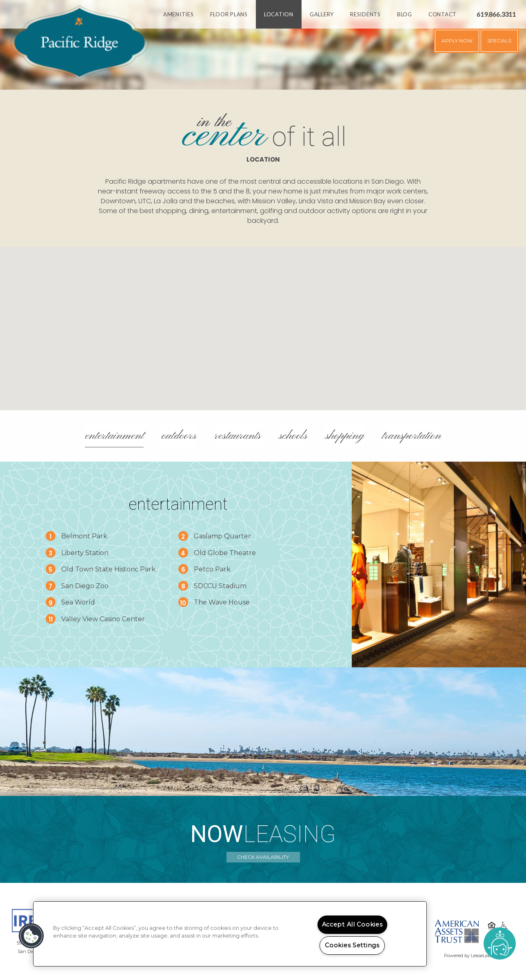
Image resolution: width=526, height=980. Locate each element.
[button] (263, 321)
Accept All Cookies (352, 924)
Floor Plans (229, 14)
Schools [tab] (293, 436)
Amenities (179, 14)
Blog (405, 14)
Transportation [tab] (412, 436)
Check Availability (263, 857)
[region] (230, 934)
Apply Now (457, 41)
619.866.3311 (496, 14)
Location (279, 14)
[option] (263, 45)
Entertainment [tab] (114, 436)
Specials (499, 41)
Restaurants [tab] (237, 436)
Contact (443, 14)
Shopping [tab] (345, 436)
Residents (365, 14)
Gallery (322, 14)
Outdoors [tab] (179, 436)
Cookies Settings (352, 945)
